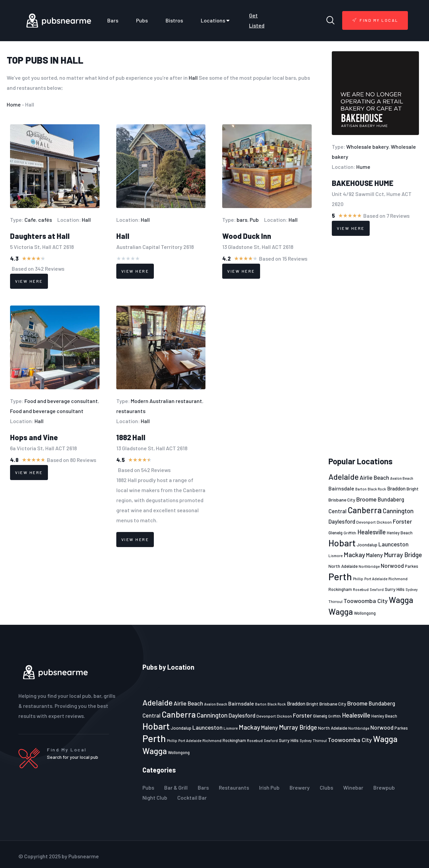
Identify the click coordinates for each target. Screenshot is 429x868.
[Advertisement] (375, 346)
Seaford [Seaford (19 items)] (377, 589)
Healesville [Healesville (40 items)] (372, 532)
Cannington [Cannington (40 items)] (398, 511)
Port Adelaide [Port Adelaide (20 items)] (376, 579)
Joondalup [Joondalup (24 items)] (367, 545)
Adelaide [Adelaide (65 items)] (344, 477)
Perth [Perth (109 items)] (340, 576)
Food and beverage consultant (61, 401)
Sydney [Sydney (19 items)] (412, 589)
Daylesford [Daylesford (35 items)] (342, 521)
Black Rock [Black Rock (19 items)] (377, 489)
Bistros (174, 20)
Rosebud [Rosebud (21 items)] (361, 589)
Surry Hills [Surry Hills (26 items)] (395, 589)
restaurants (131, 411)
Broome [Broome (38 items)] (366, 499)
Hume (363, 167)
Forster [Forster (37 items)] (402, 521)
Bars (113, 20)
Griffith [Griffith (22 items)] (350, 533)
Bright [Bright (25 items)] (413, 489)
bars (242, 220)
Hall (72, 60)
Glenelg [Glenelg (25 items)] (335, 533)
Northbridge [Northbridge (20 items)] (369, 566)
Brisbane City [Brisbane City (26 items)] (342, 500)
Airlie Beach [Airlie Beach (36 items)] (374, 477)
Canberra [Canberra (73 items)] (365, 510)
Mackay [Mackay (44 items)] (354, 555)
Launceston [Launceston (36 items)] (393, 544)
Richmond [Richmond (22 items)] (398, 579)
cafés (45, 220)
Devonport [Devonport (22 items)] (366, 522)
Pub (254, 220)
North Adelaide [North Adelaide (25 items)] (343, 566)
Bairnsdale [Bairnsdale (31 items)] (341, 488)
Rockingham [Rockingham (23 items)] (340, 589)
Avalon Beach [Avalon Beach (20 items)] (402, 478)
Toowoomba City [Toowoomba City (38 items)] (366, 601)
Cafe (30, 220)
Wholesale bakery (367, 147)
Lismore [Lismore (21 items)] (335, 555)
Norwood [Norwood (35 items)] (392, 565)
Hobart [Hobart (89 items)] (342, 543)
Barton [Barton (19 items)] (361, 489)
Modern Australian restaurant (166, 401)
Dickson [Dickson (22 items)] (384, 522)
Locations (216, 20)
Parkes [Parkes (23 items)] (412, 566)
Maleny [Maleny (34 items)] (374, 555)
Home (14, 104)
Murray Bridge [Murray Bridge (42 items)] (403, 555)
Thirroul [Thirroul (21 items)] (335, 601)
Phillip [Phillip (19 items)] (358, 579)
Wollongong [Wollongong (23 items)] (365, 613)
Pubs (142, 20)
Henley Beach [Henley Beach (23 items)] (400, 533)
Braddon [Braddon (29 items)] (396, 488)
